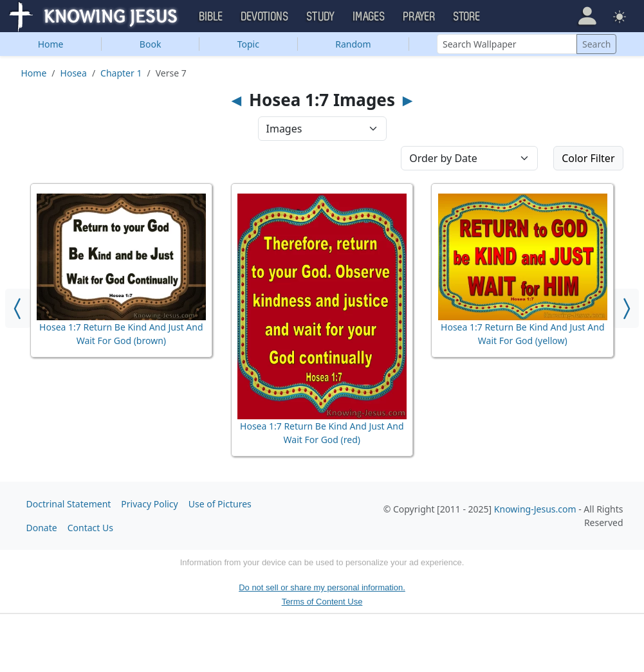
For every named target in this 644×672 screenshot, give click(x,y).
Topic (248, 44)
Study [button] (321, 17)
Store (467, 17)
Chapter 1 (121, 73)
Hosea (74, 73)
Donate (42, 528)
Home (51, 44)
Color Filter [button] (588, 158)
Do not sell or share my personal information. (322, 587)
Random (353, 44)
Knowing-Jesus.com (535, 509)
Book (151, 44)
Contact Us (90, 528)
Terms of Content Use (322, 602)
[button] (587, 15)
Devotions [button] (265, 17)
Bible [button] (211, 17)
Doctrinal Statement (69, 504)
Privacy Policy (149, 504)
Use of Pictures (220, 504)
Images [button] (369, 17)
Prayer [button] (419, 17)
